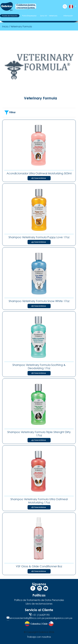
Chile (45, 624)
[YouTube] (45, 589)
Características (40, 178)
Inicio (5, 26)
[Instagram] (39, 589)
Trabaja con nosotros (39, 637)
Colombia (35, 624)
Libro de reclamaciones (39, 604)
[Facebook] (33, 589)
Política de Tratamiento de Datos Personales (39, 600)
